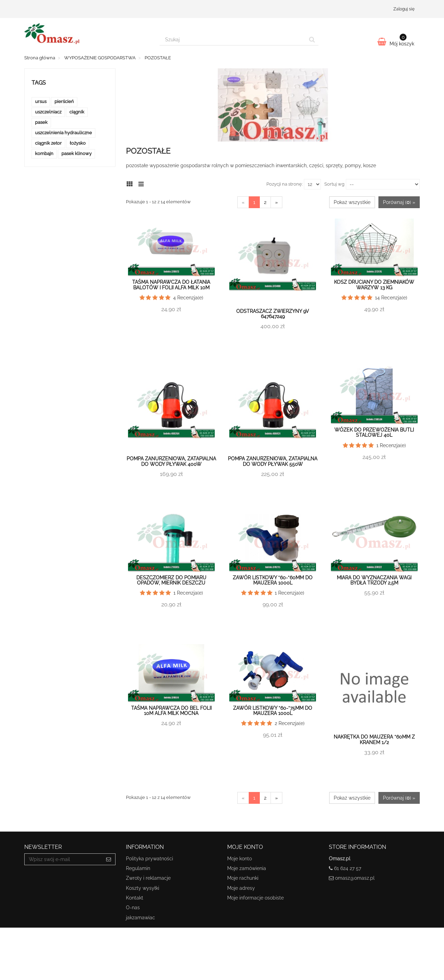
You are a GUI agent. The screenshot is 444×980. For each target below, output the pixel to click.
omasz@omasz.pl (355, 878)
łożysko (78, 143)
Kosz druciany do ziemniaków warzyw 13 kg (374, 285)
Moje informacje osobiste (255, 898)
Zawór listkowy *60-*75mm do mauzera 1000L (273, 711)
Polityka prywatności (150, 859)
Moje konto (240, 859)
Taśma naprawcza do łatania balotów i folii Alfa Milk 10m (171, 285)
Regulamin (138, 868)
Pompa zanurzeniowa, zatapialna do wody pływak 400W (171, 461)
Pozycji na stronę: (284, 184)
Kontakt (135, 898)
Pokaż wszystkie (352, 202)
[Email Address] (63, 859)
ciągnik (77, 112)
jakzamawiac (140, 918)
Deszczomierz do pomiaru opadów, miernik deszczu (171, 580)
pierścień (64, 101)
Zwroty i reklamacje (148, 878)
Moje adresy (241, 888)
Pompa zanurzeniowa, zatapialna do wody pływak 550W (273, 461)
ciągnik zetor (48, 143)
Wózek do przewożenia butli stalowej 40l (374, 432)
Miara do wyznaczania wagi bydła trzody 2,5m (374, 580)
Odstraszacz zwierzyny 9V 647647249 (273, 314)
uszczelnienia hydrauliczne (63, 133)
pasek (41, 122)
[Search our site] (233, 40)
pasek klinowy (76, 154)
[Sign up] (109, 859)
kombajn (44, 154)
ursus (41, 101)
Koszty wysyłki (143, 888)
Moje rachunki (243, 878)
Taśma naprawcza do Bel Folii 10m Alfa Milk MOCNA (171, 711)
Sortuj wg (334, 184)
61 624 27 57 (348, 868)
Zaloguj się (404, 9)
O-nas (133, 907)
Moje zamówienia (247, 868)
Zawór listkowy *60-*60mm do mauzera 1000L (273, 580)
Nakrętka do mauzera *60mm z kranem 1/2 (374, 739)
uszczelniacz (48, 112)
